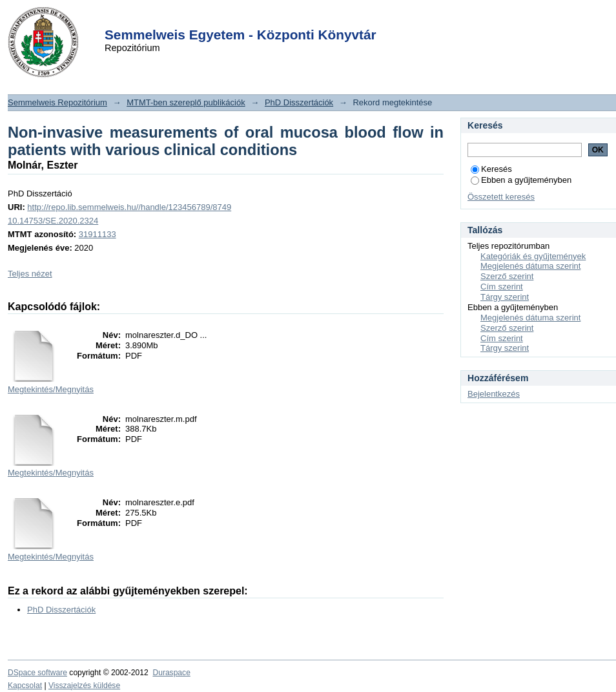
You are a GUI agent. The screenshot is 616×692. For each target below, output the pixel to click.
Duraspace (171, 673)
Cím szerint (502, 287)
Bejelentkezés (494, 394)
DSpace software (37, 673)
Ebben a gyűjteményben (521, 180)
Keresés (491, 169)
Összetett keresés (501, 197)
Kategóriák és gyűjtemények (533, 256)
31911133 (98, 234)
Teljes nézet (30, 274)
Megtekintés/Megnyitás (51, 389)
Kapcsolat (25, 686)
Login (285, 18)
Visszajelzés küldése (84, 686)
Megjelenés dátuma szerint (530, 266)
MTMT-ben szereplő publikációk (186, 102)
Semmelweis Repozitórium (57, 102)
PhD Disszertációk (299, 102)
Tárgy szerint (505, 297)
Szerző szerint (507, 276)
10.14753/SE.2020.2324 (53, 221)
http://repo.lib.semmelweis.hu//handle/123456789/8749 (129, 207)
